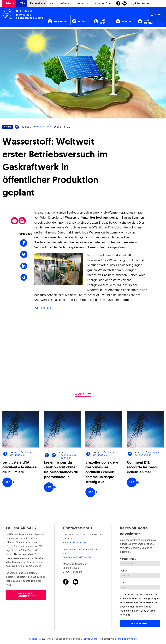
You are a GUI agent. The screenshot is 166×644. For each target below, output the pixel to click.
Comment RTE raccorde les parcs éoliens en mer (142, 467)
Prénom (124, 571)
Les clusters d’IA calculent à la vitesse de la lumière (20, 467)
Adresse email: (128, 559)
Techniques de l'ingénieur (22, 454)
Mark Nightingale (127, 639)
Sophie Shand (90, 639)
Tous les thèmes (60, 3)
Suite (156, 15)
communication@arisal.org (77, 557)
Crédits (33, 639)
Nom (123, 583)
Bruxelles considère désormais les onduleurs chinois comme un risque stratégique (102, 472)
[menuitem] (9, 3)
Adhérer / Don (104, 3)
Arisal (9, 3)
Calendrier (82, 3)
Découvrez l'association (26, 595)
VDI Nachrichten (42, 127)
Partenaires (37, 3)
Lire (7, 482)
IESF (21, 3)
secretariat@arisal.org (74, 542)
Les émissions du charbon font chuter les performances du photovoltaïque (61, 470)
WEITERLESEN (43, 308)
